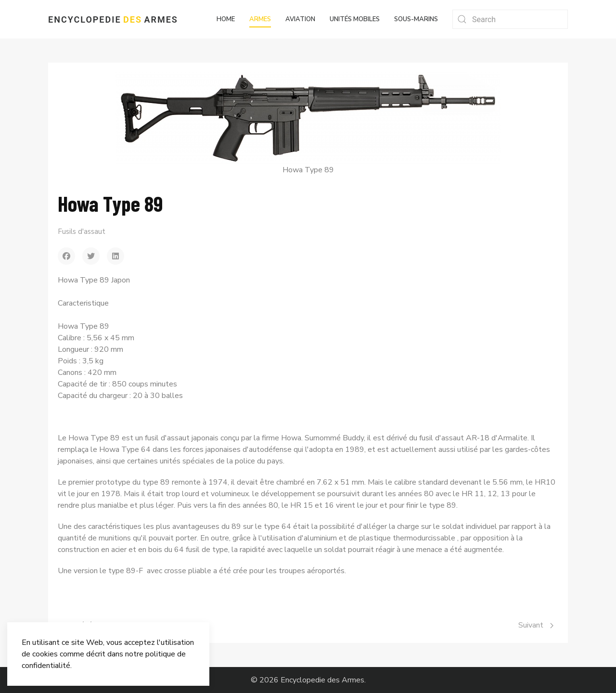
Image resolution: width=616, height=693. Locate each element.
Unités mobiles (355, 19)
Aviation (300, 19)
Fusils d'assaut (82, 231)
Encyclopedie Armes (113, 19)
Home (226, 19)
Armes (260, 19)
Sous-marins (416, 19)
